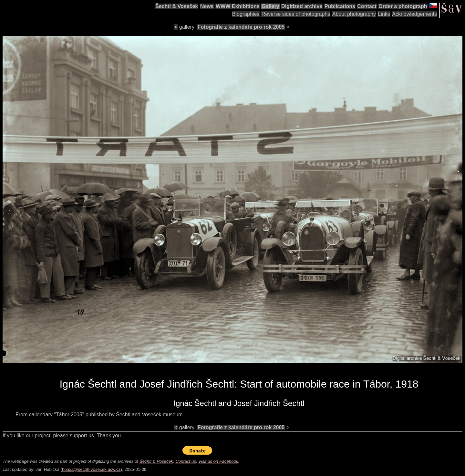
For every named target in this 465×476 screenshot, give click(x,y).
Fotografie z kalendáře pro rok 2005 (241, 27)
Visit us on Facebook (218, 461)
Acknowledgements (414, 14)
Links (384, 14)
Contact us (186, 461)
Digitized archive (302, 6)
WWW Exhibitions (238, 6)
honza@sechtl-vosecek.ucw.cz (91, 469)
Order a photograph (403, 6)
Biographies (246, 14)
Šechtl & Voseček (177, 6)
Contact (367, 6)
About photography (354, 14)
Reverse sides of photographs (296, 14)
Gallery (270, 6)
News (207, 6)
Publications (340, 6)
